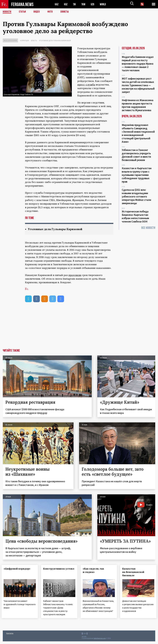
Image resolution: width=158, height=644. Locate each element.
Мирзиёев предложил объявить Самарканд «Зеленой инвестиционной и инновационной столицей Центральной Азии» (138, 133)
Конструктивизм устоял (55, 571)
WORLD (104, 4)
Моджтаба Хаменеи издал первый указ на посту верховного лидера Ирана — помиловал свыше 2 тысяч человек (138, 64)
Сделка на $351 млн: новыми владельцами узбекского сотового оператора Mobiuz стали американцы (136, 196)
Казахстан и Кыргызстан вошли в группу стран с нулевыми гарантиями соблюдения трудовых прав (137, 175)
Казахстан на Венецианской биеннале (134, 572)
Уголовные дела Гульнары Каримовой (55, 41)
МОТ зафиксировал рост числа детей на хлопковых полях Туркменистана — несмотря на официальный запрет (138, 85)
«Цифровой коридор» (18, 569)
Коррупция (25, 41)
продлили (75, 275)
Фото (51, 12)
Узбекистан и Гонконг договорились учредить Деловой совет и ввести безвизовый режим (136, 155)
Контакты (10, 636)
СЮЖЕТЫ (66, 12)
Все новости (148, 228)
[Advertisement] (79, 328)
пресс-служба (86, 85)
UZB (93, 4)
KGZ (66, 4)
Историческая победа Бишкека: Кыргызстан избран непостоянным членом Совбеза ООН (135, 216)
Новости (7, 12)
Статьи (23, 12)
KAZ (57, 4)
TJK (75, 4)
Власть (34, 41)
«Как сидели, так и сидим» (95, 571)
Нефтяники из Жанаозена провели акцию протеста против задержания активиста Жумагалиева (138, 105)
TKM (84, 4)
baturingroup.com (100, 641)
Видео (38, 12)
